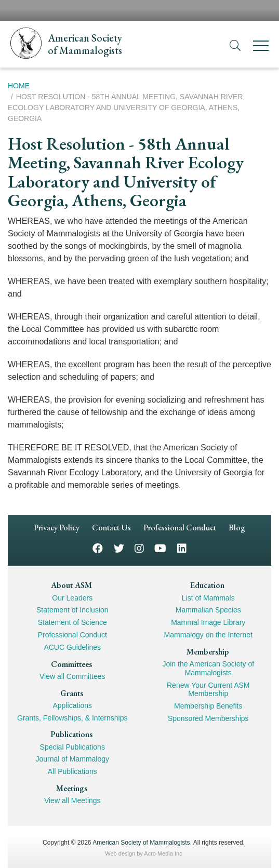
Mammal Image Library (208, 622)
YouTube (160, 548)
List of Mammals (208, 598)
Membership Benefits (208, 706)
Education (207, 585)
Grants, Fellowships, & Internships (72, 718)
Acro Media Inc (163, 853)
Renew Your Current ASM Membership (208, 690)
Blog (237, 528)
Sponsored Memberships (208, 718)
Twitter (119, 548)
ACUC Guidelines (72, 647)
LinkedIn (182, 548)
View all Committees (72, 676)
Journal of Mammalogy (72, 759)
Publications (71, 734)
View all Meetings (72, 800)
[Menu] (261, 48)
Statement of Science (72, 622)
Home (19, 86)
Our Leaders (72, 598)
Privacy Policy (57, 528)
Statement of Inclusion (72, 610)
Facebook (98, 548)
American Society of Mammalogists (141, 843)
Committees (71, 664)
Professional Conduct (180, 528)
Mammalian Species (208, 610)
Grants (72, 693)
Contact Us (111, 528)
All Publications (72, 771)
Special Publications (72, 747)
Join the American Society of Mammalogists (208, 668)
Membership (208, 652)
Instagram (139, 548)
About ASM (71, 585)
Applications (73, 705)
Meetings (72, 788)
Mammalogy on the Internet (208, 635)
